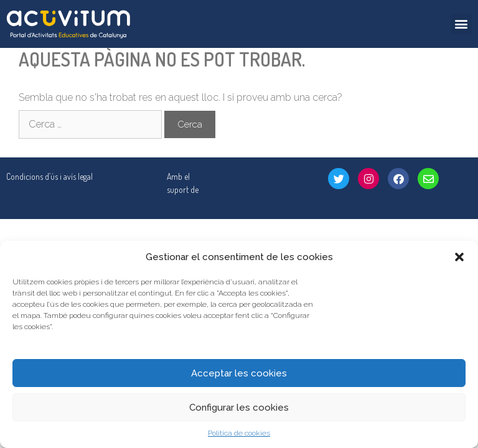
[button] (459, 257)
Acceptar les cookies (239, 373)
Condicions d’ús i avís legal (49, 176)
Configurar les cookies (239, 408)
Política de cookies (239, 433)
